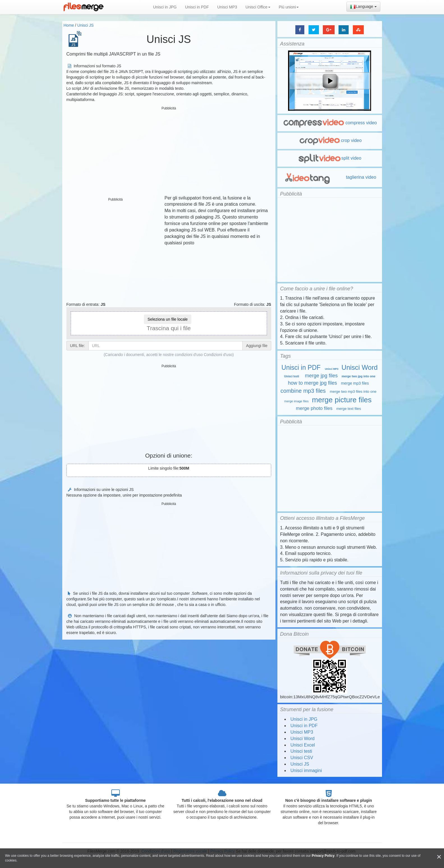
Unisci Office (258, 7)
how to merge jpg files (313, 383)
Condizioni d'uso (218, 355)
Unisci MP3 (227, 7)
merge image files (297, 401)
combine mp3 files (303, 391)
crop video (330, 140)
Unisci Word (360, 367)
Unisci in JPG (165, 7)
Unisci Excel (303, 745)
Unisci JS (86, 25)
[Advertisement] (169, 151)
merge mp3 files (355, 383)
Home (69, 25)
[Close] (439, 857)
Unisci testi (292, 376)
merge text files (349, 409)
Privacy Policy (323, 856)
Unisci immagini (306, 771)
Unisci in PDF (197, 7)
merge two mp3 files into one (353, 391)
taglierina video (330, 177)
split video (330, 158)
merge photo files (314, 408)
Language (363, 7)
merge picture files (342, 400)
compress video (329, 123)
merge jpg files (321, 376)
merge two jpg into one (358, 376)
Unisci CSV (302, 758)
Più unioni (289, 7)
